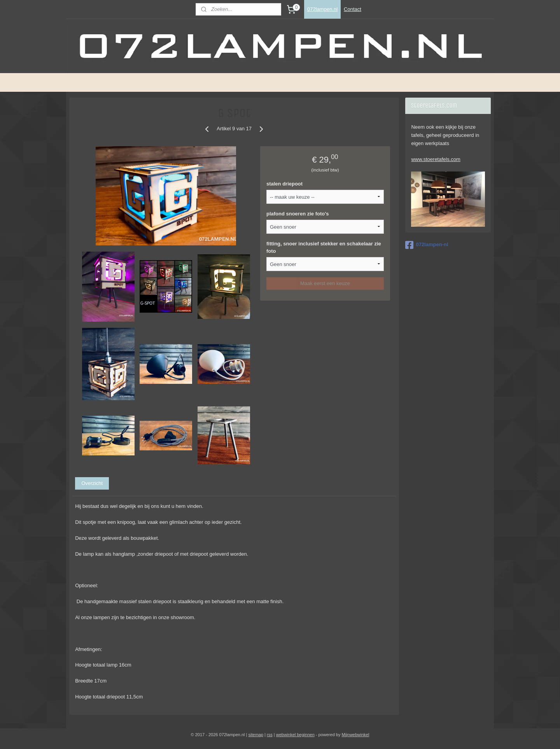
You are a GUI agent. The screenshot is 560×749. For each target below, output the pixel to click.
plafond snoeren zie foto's (298, 214)
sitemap (256, 735)
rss (270, 735)
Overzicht (92, 483)
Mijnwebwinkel (355, 735)
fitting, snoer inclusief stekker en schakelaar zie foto (324, 248)
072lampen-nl (427, 245)
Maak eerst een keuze (325, 283)
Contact (353, 9)
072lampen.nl (322, 9)
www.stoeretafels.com (436, 159)
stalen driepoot (284, 184)
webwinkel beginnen (295, 735)
